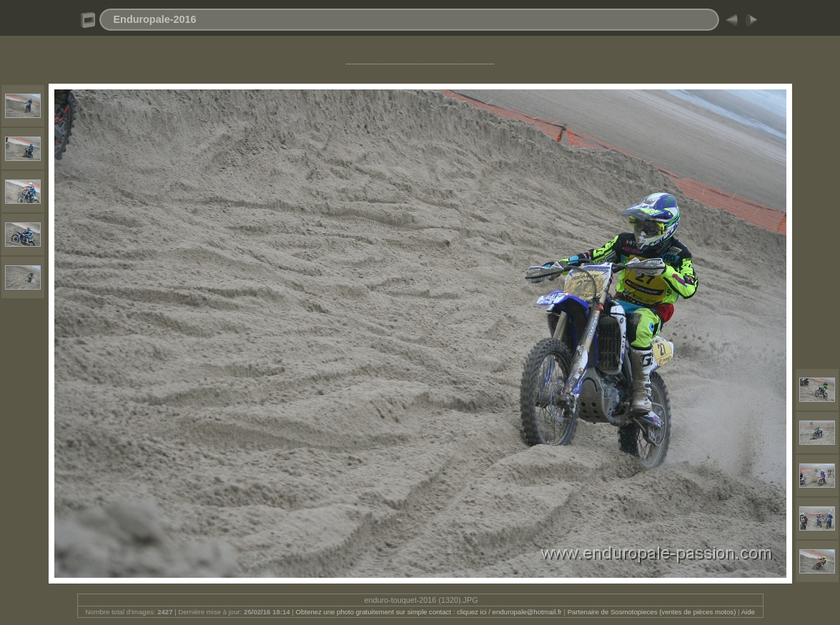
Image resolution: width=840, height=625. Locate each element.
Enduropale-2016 (155, 19)
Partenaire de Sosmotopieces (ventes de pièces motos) (652, 612)
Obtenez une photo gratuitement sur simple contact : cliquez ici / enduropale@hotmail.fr (428, 612)
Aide (748, 612)
